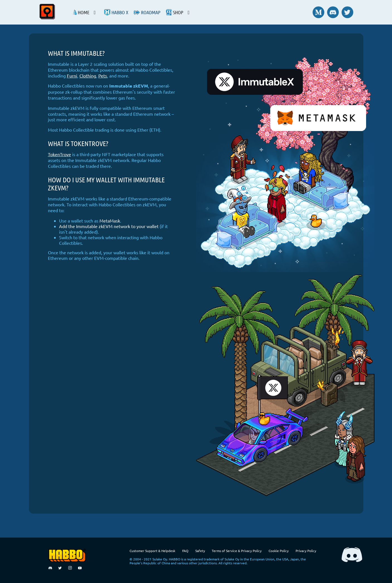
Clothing (88, 76)
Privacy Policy (306, 551)
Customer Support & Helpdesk (152, 551)
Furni (72, 76)
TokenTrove (59, 154)
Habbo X (116, 12)
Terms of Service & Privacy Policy (237, 551)
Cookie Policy (279, 551)
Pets (103, 76)
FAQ (185, 551)
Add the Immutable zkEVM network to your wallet (109, 226)
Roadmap (147, 12)
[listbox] (88, 12)
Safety (200, 551)
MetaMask (110, 221)
